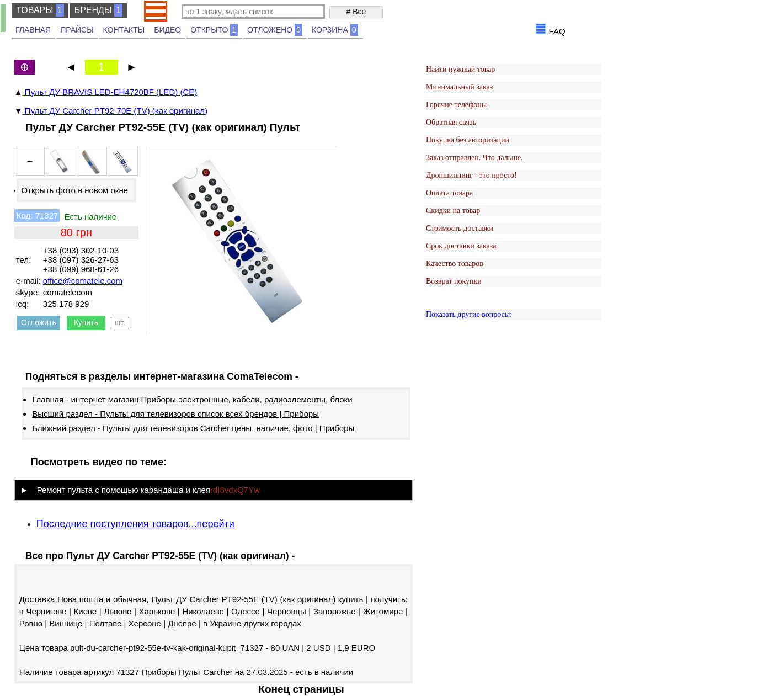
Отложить (39, 322)
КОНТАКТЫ (124, 30)
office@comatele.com (83, 281)
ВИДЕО (167, 30)
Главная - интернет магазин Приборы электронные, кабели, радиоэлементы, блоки (192, 399)
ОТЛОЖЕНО (275, 30)
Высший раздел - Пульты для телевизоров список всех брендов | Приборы (175, 414)
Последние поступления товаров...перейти (135, 524)
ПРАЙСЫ (77, 30)
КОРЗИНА (335, 30)
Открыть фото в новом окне (74, 190)
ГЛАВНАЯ (33, 30)
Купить (86, 322)
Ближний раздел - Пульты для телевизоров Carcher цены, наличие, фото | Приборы (193, 428)
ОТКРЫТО (214, 30)
